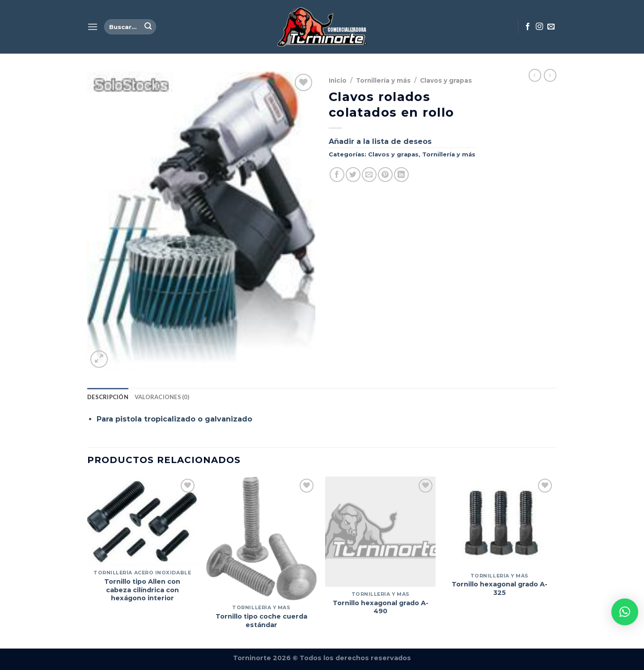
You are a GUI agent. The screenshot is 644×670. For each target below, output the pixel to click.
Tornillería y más (383, 80)
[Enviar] (148, 27)
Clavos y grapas (446, 80)
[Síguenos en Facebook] (528, 27)
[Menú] (93, 27)
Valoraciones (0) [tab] (162, 397)
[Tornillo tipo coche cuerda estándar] (261, 538)
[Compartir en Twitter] (353, 175)
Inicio (338, 80)
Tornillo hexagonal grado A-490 (381, 607)
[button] (625, 612)
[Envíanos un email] (551, 27)
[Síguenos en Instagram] (539, 27)
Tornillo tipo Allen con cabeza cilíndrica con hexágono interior (142, 590)
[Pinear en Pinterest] (385, 175)
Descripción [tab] (108, 397)
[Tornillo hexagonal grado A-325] (500, 523)
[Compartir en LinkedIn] (401, 175)
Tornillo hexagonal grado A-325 (500, 588)
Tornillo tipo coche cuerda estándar (261, 621)
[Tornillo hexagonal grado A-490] (380, 532)
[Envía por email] (369, 175)
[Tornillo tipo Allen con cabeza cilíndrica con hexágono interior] (142, 521)
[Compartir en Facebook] (337, 175)
